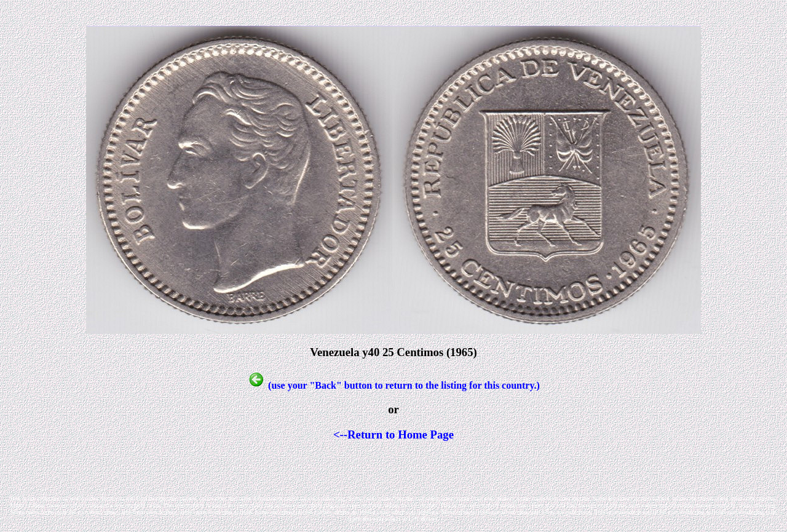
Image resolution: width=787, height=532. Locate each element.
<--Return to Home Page (393, 435)
